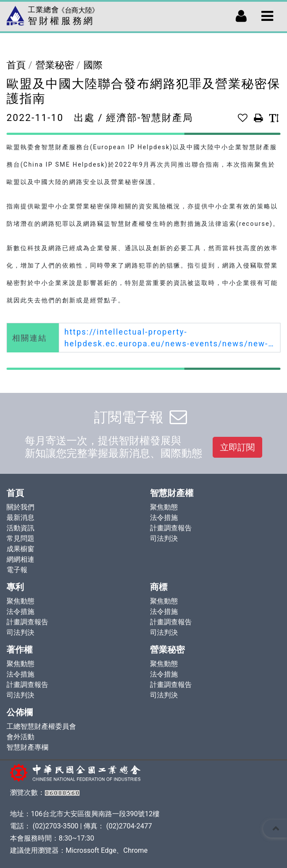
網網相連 (20, 559)
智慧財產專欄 (27, 747)
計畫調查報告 (171, 528)
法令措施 (164, 518)
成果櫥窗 (20, 549)
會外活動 (20, 737)
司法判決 (164, 538)
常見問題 (20, 538)
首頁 (16, 65)
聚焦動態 (164, 507)
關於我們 (20, 507)
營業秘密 (55, 65)
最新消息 (20, 518)
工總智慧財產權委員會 (41, 726)
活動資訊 (20, 528)
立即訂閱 (237, 447)
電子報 (17, 570)
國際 (93, 65)
